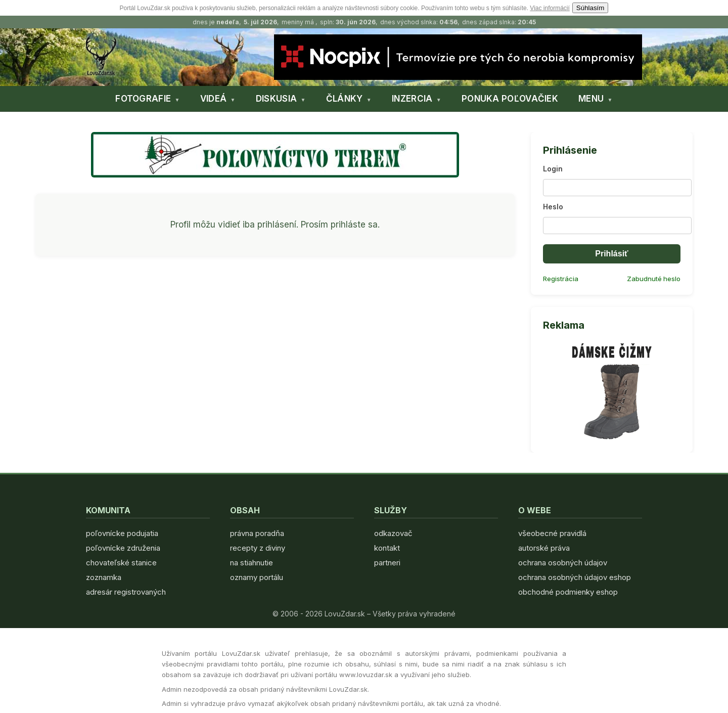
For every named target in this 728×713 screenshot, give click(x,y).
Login (553, 169)
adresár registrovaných (126, 592)
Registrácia (561, 279)
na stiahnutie (252, 563)
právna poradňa (257, 533)
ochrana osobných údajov (563, 563)
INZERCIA (412, 99)
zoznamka (104, 577)
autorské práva (544, 548)
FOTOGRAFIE (143, 99)
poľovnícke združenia (123, 548)
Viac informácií (550, 8)
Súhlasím (590, 8)
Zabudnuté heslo (654, 279)
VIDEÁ (214, 99)
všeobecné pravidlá (552, 533)
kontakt (387, 548)
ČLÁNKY (345, 99)
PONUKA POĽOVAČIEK (510, 99)
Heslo (553, 207)
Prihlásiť (611, 254)
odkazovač (393, 533)
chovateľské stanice (121, 563)
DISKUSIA (276, 99)
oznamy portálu (257, 577)
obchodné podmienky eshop (568, 592)
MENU (591, 99)
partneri (387, 563)
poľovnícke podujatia (122, 533)
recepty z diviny (258, 548)
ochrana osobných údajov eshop (575, 577)
